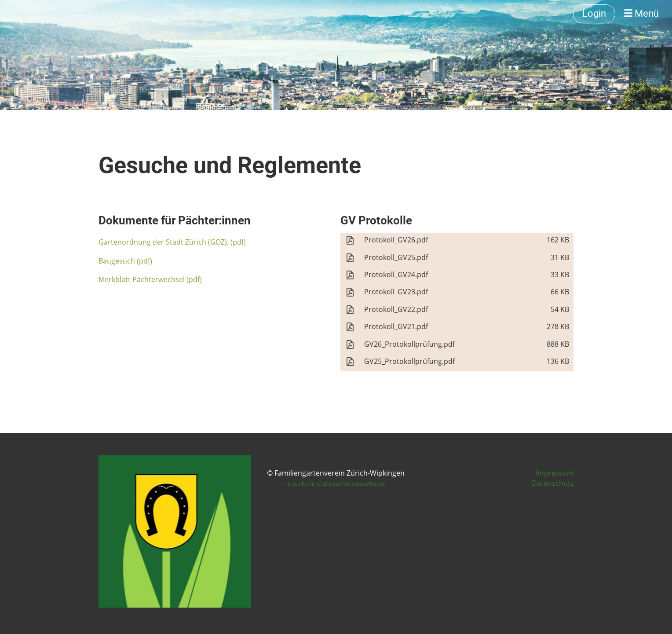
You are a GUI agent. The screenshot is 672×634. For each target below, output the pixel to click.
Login (594, 13)
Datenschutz (553, 483)
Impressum (555, 473)
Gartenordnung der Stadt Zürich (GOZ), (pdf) (172, 242)
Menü (641, 13)
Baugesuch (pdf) (125, 261)
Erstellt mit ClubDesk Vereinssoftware (336, 484)
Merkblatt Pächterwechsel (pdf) (150, 279)
